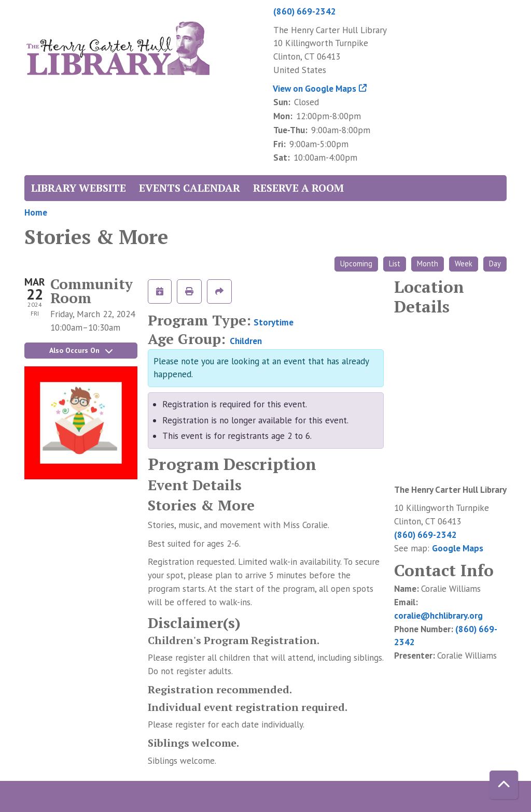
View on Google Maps (315, 89)
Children (246, 341)
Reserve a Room (298, 188)
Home (36, 212)
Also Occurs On (81, 350)
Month (428, 263)
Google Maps (458, 548)
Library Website (79, 188)
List (395, 263)
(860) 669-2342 (305, 11)
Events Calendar (190, 188)
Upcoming (356, 263)
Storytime (274, 322)
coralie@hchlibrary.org (438, 616)
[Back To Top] (504, 785)
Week (464, 263)
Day (495, 263)
